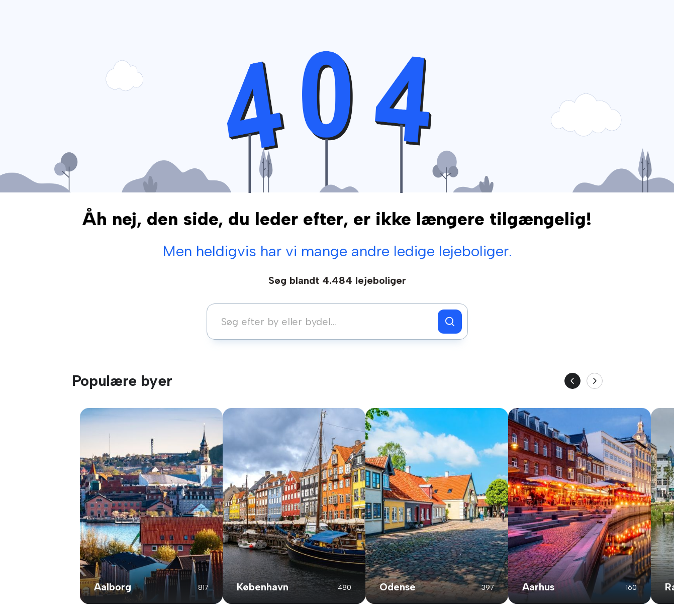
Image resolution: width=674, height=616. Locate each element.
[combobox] (325, 322)
